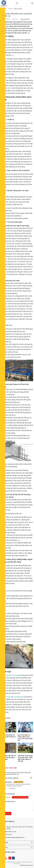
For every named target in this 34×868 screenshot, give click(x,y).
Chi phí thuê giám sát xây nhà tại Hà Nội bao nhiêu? (8, 737)
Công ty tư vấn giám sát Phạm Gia (12, 697)
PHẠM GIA (5, 842)
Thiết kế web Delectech (26, 865)
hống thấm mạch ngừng (13, 675)
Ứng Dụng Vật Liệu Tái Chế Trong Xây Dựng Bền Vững (8, 757)
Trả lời (5, 789)
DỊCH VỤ (5, 847)
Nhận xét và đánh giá (8, 794)
